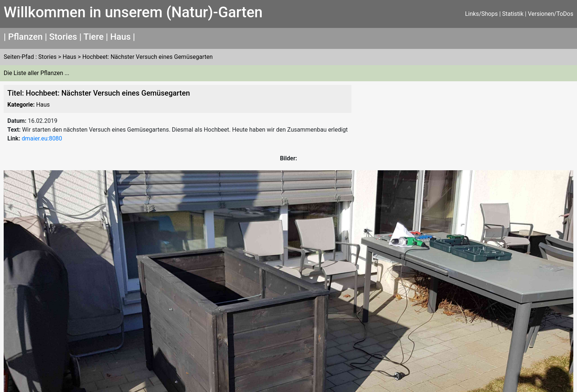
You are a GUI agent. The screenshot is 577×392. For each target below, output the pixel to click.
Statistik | (515, 14)
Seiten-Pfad (19, 57)
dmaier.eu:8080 (42, 138)
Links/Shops (482, 14)
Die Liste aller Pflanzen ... (36, 73)
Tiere (94, 37)
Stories (63, 37)
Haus (120, 37)
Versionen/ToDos (551, 14)
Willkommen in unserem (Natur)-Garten (133, 12)
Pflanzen (25, 37)
